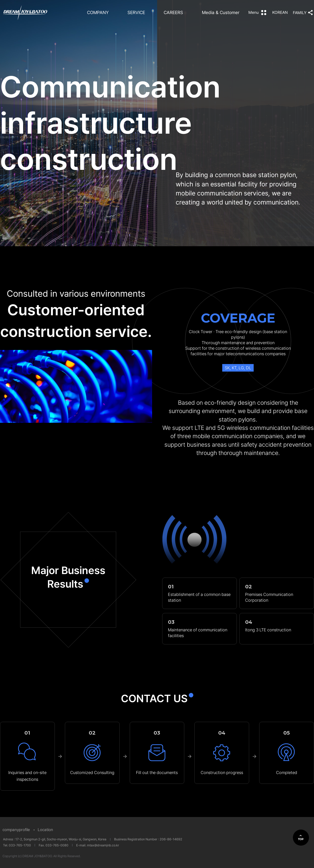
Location (45, 830)
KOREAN (280, 12)
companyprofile (16, 830)
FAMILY (300, 13)
